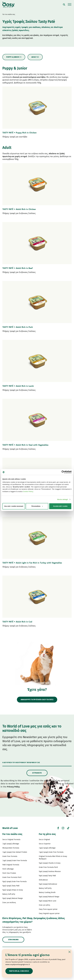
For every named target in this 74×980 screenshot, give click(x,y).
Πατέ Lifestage (8, 869)
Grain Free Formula (10, 856)
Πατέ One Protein (9, 873)
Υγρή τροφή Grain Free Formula (14, 882)
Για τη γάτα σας (47, 834)
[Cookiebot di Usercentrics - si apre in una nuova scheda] (61, 472)
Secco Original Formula (11, 840)
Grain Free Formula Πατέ (12, 877)
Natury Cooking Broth (47, 892)
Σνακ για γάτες (44, 905)
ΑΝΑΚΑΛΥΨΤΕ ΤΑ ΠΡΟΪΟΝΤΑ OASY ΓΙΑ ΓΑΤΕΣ (37, 700)
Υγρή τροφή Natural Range (13, 898)
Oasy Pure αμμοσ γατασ (48, 909)
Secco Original (44, 840)
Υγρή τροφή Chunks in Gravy (50, 863)
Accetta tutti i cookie (60, 506)
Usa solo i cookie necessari (14, 506)
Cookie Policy (28, 491)
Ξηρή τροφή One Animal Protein (15, 852)
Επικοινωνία (13, 940)
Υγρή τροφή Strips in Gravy (13, 890)
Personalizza (37, 506)
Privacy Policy (13, 787)
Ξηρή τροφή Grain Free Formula (15, 861)
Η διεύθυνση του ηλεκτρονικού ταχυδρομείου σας (21, 763)
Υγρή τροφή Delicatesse (48, 884)
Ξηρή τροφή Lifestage (11, 844)
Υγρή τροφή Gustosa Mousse (50, 871)
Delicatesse (43, 880)
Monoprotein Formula (11, 848)
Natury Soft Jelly (9, 894)
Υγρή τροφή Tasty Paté (11, 886)
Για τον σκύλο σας (12, 834)
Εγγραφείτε (37, 773)
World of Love (10, 828)
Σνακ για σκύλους (9, 903)
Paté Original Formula (11, 865)
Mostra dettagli (63, 499)
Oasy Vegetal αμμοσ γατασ (49, 913)
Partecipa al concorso (19, 971)
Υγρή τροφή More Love (48, 901)
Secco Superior (45, 844)
